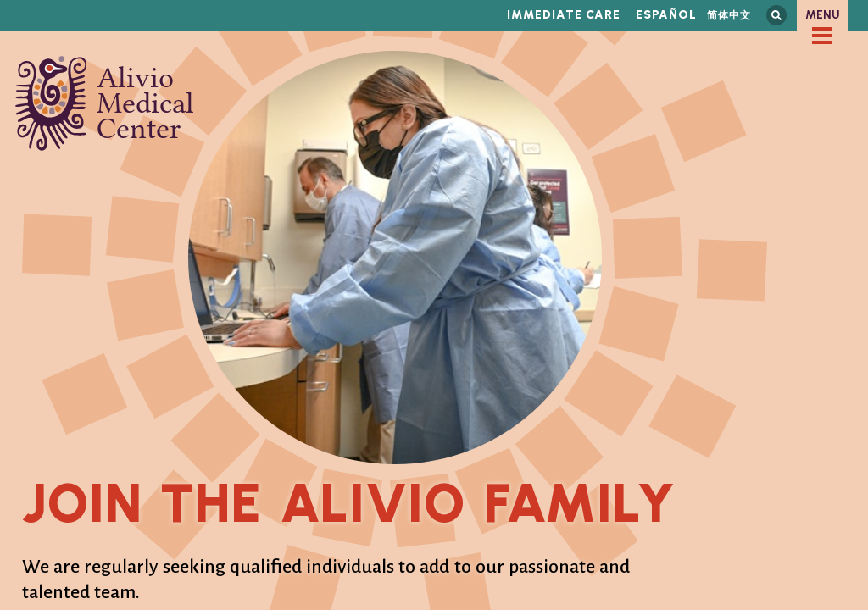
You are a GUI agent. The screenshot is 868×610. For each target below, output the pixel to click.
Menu (823, 15)
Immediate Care (564, 15)
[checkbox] (822, 36)
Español (666, 15)
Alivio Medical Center (105, 103)
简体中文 (729, 15)
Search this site (776, 15)
